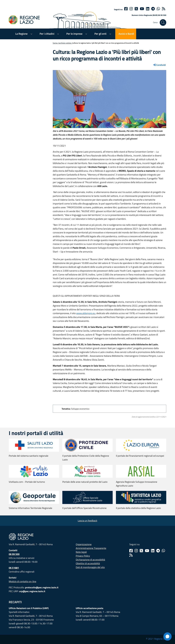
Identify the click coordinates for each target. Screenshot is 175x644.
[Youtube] (142, 9)
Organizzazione (84, 544)
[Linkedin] (148, 9)
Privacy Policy (83, 556)
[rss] (164, 9)
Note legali (81, 552)
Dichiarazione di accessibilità (90, 560)
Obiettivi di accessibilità (88, 563)
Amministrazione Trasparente (91, 548)
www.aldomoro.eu (86, 313)
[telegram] (153, 9)
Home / (56, 43)
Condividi (160, 65)
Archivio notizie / (66, 43)
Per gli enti (100, 34)
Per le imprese (74, 34)
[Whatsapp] (158, 9)
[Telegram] (158, 551)
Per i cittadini (47, 34)
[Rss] (131, 555)
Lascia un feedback (87, 521)
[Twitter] (136, 9)
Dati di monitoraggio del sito (90, 567)
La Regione (21, 34)
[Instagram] (131, 9)
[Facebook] (126, 9)
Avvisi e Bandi (126, 34)
